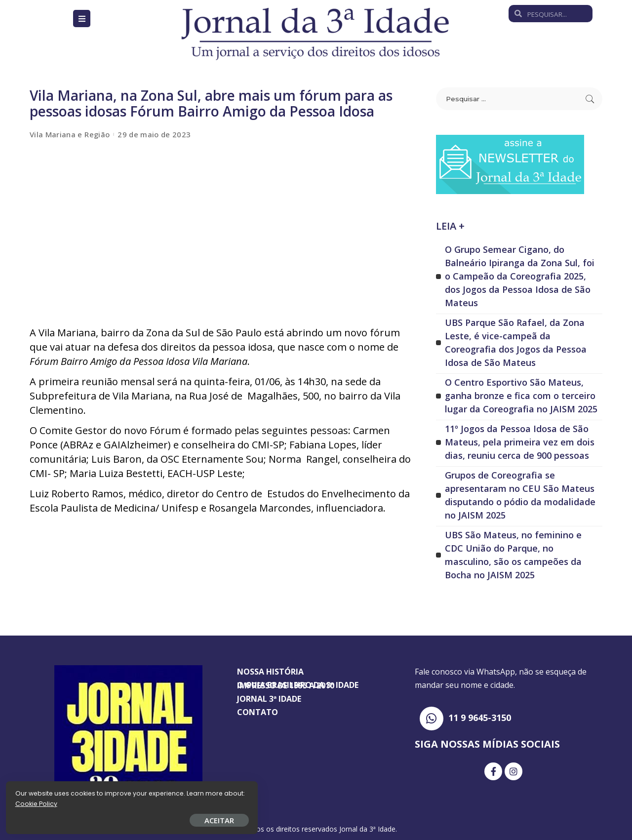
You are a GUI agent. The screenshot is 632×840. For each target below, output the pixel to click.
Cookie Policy (38, 802)
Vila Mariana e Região (70, 135)
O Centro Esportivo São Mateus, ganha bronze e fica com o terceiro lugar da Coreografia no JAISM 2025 (521, 396)
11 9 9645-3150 (480, 718)
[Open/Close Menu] (82, 19)
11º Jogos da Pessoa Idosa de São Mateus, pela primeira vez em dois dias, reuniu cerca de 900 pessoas (520, 442)
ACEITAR (116, 818)
